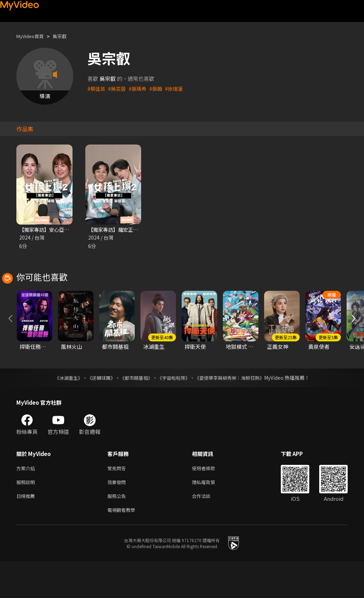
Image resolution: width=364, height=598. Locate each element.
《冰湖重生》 (62, 410)
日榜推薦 (27, 531)
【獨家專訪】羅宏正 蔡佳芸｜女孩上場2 (135, 230)
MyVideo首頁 (33, 36)
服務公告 (118, 531)
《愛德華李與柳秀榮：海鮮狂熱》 (234, 410)
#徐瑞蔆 (178, 88)
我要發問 (118, 516)
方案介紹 (27, 501)
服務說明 (27, 516)
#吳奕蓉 (119, 88)
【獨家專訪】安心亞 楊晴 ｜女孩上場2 (64, 230)
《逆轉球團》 (97, 410)
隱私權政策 (210, 516)
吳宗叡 (66, 36)
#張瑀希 (140, 88)
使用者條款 (210, 501)
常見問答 (118, 501)
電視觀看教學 (123, 546)
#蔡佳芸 (97, 88)
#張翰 (159, 88)
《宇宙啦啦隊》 (174, 410)
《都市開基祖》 (134, 410)
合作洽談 (207, 531)
